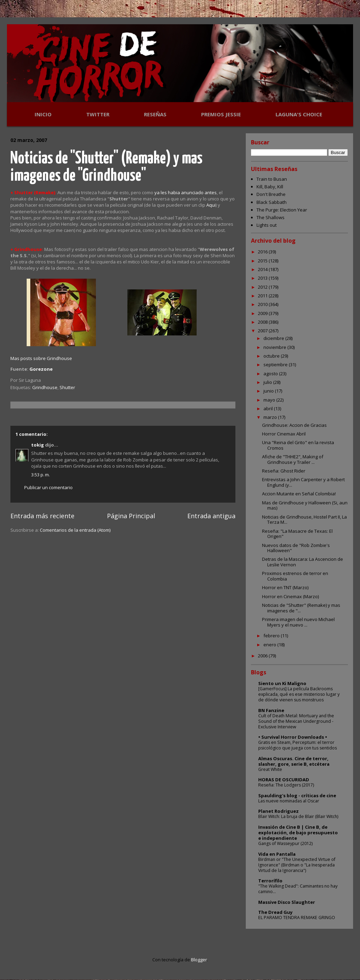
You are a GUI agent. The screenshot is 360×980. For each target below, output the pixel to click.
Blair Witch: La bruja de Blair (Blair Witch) (298, 816)
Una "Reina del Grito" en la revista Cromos (298, 445)
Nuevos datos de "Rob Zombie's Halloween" (296, 548)
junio (269, 391)
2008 (263, 322)
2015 (263, 261)
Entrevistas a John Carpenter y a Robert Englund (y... (303, 482)
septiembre (276, 365)
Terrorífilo (270, 881)
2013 (263, 278)
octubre (272, 356)
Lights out (267, 225)
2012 (263, 287)
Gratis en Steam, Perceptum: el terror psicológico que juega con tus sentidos (298, 745)
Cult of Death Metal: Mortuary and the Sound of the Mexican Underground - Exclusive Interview (296, 721)
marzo (271, 417)
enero (270, 645)
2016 (263, 252)
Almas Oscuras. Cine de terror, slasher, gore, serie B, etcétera (294, 761)
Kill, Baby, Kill (270, 187)
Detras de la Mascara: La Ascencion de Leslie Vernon (303, 562)
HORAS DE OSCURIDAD (284, 780)
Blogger (199, 960)
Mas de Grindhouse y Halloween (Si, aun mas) (305, 505)
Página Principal (131, 516)
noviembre (275, 347)
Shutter (67, 387)
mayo (270, 400)
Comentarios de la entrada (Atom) (75, 530)
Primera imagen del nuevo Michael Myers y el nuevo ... (298, 622)
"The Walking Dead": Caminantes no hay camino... (298, 889)
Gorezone (41, 369)
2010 (263, 304)
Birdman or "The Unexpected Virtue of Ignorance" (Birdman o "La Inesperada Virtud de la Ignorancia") (297, 865)
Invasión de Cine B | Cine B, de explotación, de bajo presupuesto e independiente (298, 833)
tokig (38, 445)
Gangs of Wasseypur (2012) (285, 843)
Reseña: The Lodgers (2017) (286, 785)
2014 (263, 269)
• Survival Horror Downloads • (293, 737)
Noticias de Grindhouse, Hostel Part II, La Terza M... (304, 520)
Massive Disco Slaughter (287, 902)
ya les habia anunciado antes (186, 192)
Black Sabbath (272, 202)
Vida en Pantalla (277, 854)
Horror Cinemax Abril (284, 434)
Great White (270, 769)
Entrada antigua (211, 516)
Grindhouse (45, 387)
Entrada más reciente (42, 516)
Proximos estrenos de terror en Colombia (295, 576)
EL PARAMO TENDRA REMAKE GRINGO (297, 918)
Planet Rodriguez (278, 811)
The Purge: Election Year (282, 210)
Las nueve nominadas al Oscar (289, 801)
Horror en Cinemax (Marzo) (290, 596)
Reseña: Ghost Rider (284, 471)
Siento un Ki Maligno (282, 683)
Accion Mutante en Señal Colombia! (299, 494)
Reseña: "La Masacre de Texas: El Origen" (297, 534)
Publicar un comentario (48, 487)
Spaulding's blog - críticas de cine (297, 795)
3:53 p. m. (40, 475)
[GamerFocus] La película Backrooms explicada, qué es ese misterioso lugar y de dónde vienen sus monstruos (299, 694)
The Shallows (271, 217)
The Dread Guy (275, 912)
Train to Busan (272, 179)
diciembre (274, 338)
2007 (263, 331)
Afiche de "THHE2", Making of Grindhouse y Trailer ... (293, 459)
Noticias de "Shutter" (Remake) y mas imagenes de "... (301, 608)
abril (269, 408)
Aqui (211, 205)
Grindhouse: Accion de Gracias (294, 425)
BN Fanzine (271, 710)
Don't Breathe (271, 194)
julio (268, 382)
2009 (263, 313)
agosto (271, 374)
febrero (272, 636)
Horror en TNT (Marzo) (285, 587)
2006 (263, 656)
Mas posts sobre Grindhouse (41, 358)
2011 (263, 296)
